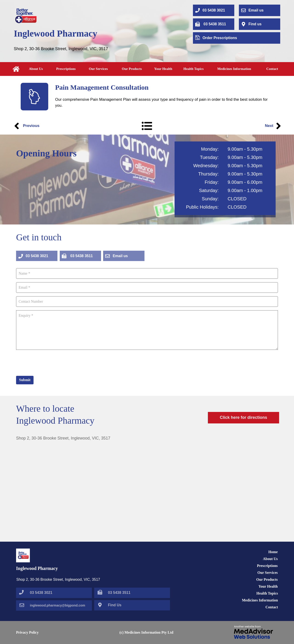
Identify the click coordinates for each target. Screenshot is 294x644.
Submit (25, 380)
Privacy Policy (27, 632)
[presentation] (51, 362)
